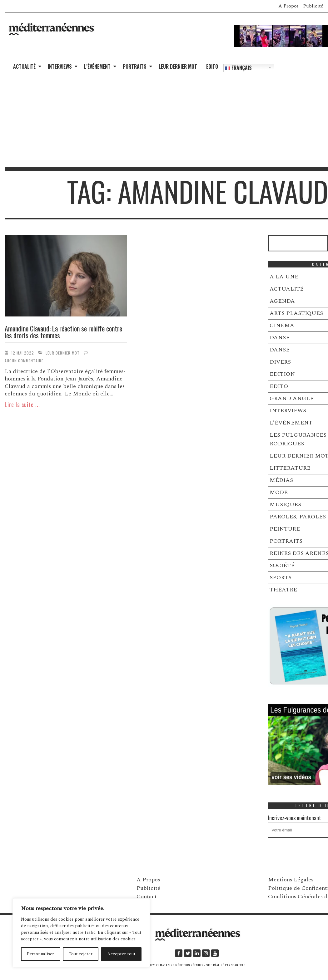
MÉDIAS (281, 480)
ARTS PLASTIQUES (296, 313)
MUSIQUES (285, 505)
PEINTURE (285, 529)
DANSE (280, 338)
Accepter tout (121, 954)
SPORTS (281, 578)
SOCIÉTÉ (282, 565)
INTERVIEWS (60, 66)
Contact (147, 897)
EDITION (282, 374)
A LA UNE (284, 277)
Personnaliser (40, 954)
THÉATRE (283, 590)
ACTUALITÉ (24, 66)
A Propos (288, 6)
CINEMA (282, 325)
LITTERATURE (290, 468)
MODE (279, 492)
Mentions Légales (291, 880)
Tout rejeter (81, 954)
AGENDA (282, 301)
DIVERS (280, 362)
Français (239, 68)
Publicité (313, 6)
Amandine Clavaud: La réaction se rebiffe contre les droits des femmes (63, 332)
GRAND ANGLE (292, 398)
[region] (81, 933)
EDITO (212, 66)
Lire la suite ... (22, 404)
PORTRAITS (135, 66)
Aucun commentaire (24, 361)
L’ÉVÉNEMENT (97, 66)
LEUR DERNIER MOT (178, 66)
